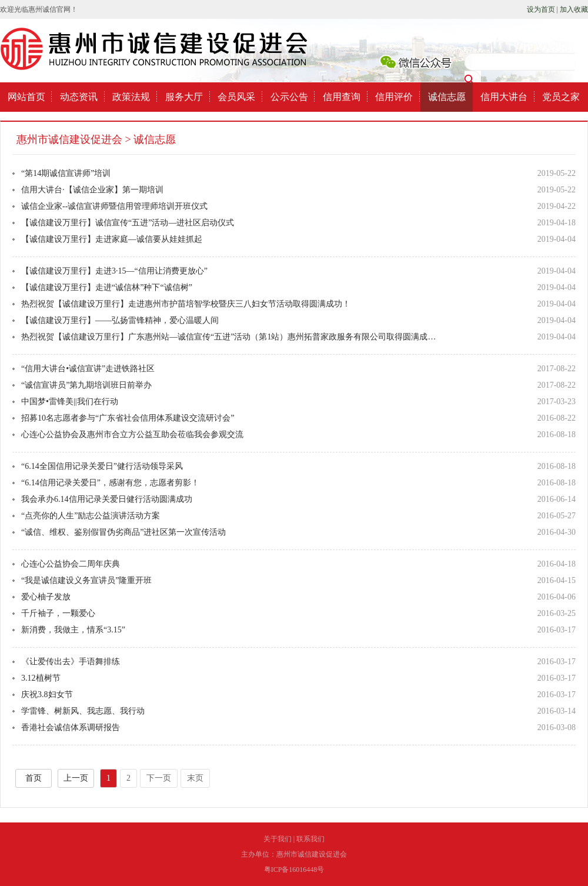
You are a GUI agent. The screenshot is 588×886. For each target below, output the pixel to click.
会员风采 (236, 97)
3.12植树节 (41, 678)
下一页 (159, 778)
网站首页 (26, 97)
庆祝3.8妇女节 (47, 695)
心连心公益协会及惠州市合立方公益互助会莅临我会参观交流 (132, 434)
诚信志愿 (447, 97)
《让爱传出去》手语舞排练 (71, 662)
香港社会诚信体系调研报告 (71, 727)
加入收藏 (574, 9)
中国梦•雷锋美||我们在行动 (70, 402)
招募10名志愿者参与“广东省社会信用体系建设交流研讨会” (128, 418)
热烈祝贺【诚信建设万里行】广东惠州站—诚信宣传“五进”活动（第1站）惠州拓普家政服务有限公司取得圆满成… (228, 337)
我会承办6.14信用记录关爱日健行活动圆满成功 (107, 499)
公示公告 (289, 97)
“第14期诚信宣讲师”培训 (66, 173)
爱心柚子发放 (46, 597)
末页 (195, 778)
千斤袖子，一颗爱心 (58, 613)
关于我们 (278, 839)
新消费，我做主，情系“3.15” (73, 630)
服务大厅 (184, 97)
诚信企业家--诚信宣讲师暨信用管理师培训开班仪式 (114, 206)
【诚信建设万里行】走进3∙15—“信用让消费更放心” (114, 271)
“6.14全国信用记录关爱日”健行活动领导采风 (102, 466)
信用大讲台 (504, 97)
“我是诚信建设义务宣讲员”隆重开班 (86, 580)
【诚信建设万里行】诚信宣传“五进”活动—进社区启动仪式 (128, 223)
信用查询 (342, 97)
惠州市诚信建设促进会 (69, 139)
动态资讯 (79, 97)
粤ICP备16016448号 (294, 870)
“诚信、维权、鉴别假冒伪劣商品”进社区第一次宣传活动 (123, 532)
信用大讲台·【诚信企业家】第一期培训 (92, 190)
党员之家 (561, 97)
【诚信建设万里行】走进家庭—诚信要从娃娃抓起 (112, 239)
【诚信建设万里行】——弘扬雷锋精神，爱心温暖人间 (120, 320)
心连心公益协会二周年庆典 (71, 564)
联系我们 (310, 839)
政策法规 (131, 97)
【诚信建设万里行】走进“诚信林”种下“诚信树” (107, 287)
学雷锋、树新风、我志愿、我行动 (83, 711)
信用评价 (394, 97)
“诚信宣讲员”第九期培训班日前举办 (86, 385)
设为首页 (541, 9)
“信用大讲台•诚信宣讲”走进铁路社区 (88, 369)
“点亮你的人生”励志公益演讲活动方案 (91, 516)
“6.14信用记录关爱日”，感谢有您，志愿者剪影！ (110, 483)
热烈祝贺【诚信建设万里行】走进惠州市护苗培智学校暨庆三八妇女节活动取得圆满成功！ (186, 304)
